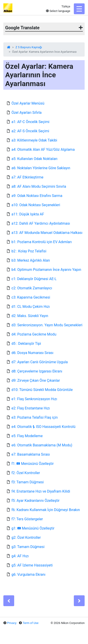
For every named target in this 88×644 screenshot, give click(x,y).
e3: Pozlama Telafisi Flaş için (35, 417)
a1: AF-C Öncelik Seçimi (30, 122)
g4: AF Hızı (20, 556)
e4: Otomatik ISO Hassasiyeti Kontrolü (43, 427)
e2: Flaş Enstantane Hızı (31, 408)
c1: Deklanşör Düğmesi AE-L (34, 279)
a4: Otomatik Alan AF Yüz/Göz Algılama (43, 150)
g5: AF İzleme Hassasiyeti (32, 565)
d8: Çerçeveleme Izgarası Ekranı (37, 371)
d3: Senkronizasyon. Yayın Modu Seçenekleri (47, 325)
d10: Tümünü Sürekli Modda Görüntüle (42, 390)
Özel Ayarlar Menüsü (28, 103)
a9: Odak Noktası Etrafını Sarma (37, 196)
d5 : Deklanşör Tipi (26, 344)
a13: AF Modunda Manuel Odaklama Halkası (47, 233)
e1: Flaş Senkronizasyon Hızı (34, 399)
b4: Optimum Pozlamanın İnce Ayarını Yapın (46, 270)
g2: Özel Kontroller (26, 538)
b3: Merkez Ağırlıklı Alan (31, 260)
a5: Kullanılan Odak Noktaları (34, 159)
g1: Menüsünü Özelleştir (33, 528)
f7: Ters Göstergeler (27, 519)
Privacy (12, 623)
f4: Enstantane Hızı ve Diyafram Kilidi (41, 491)
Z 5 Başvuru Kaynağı (29, 47)
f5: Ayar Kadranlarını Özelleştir (36, 501)
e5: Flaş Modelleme (27, 436)
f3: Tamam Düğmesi (28, 482)
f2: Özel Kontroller (26, 473)
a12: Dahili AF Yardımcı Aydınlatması (41, 223)
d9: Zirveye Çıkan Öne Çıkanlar (36, 380)
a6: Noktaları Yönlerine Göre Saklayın (41, 168)
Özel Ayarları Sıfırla (27, 113)
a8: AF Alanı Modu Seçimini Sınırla (39, 186)
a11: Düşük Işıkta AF (28, 214)
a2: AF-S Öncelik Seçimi (30, 131)
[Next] (79, 601)
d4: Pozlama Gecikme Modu (34, 334)
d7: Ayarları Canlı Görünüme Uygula (40, 362)
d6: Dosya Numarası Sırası (32, 353)
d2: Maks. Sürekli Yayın (30, 316)
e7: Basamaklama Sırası (31, 454)
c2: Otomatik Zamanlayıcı (32, 288)
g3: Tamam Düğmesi (28, 547)
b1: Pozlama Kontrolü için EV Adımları (42, 242)
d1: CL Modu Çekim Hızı (31, 307)
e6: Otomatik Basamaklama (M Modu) (42, 445)
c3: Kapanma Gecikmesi (31, 297)
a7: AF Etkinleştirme (27, 177)
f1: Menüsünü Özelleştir (33, 464)
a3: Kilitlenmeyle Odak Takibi (34, 140)
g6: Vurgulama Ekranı (28, 574)
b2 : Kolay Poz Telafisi (29, 251)
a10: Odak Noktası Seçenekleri (36, 205)
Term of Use (31, 623)
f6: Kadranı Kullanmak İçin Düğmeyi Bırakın (46, 510)
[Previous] (9, 601)
